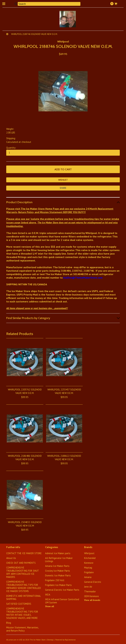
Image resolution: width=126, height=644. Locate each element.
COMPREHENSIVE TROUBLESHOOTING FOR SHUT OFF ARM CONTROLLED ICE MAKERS (22, 572)
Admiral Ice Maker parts (58, 553)
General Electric (93, 582)
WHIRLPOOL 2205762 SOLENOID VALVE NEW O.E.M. (25, 391)
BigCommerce (70, 640)
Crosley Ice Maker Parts (58, 571)
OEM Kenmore (91, 596)
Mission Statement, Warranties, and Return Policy (22, 629)
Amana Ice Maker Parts (57, 566)
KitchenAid (90, 558)
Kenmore (89, 563)
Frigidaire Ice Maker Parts (58, 585)
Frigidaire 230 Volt (55, 580)
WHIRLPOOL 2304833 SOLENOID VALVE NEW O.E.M (25, 524)
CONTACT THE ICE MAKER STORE (24, 553)
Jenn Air (88, 587)
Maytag (88, 568)
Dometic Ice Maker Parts (58, 575)
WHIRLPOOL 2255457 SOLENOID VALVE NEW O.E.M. (64, 391)
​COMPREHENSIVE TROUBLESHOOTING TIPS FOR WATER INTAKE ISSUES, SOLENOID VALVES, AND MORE (22, 613)
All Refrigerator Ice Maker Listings (59, 560)
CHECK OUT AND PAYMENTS (21, 563)
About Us (11, 558)
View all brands (92, 600)
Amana (88, 577)
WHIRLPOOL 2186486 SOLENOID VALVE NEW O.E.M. (25, 458)
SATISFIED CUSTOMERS (19, 604)
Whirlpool (63, 42)
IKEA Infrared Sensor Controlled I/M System (62, 601)
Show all (50, 606)
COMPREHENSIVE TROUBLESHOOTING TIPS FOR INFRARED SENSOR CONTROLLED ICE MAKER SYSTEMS (24, 586)
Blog (9, 623)
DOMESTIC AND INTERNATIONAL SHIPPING (23, 597)
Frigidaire (89, 572)
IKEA (48, 595)
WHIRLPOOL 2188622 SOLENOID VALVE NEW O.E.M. (64, 458)
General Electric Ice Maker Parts (62, 590)
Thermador (90, 591)
